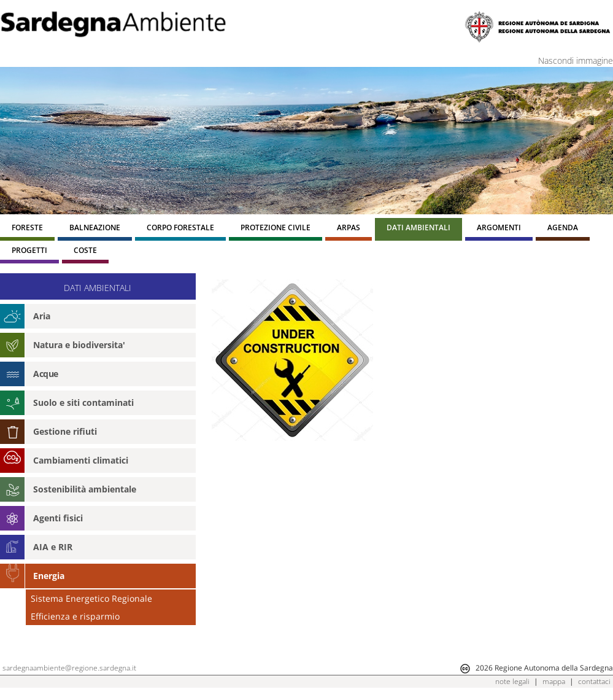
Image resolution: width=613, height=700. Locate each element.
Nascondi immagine (576, 60)
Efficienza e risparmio (75, 616)
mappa (554, 681)
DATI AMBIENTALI (98, 288)
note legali (512, 681)
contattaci (594, 681)
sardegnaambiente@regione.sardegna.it (69, 668)
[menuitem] (27, 229)
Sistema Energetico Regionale (91, 598)
